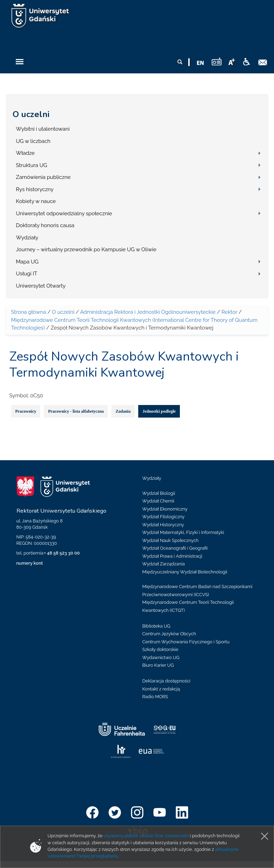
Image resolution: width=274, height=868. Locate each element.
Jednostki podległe (159, 411)
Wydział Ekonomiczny (165, 509)
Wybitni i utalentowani (43, 129)
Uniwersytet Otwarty (41, 286)
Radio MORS (155, 697)
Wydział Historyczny (163, 525)
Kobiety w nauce (36, 201)
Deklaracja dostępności (166, 681)
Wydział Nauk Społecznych (171, 540)
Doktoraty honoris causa (45, 225)
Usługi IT (27, 274)
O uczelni (31, 114)
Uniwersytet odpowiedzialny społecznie (64, 214)
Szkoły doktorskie (160, 649)
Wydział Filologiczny (164, 517)
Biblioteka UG (156, 626)
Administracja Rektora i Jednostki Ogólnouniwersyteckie (148, 312)
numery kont (30, 563)
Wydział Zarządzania (164, 564)
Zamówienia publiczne (43, 177)
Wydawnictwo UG (161, 657)
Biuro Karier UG (158, 665)
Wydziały (27, 238)
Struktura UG (32, 165)
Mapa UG (27, 262)
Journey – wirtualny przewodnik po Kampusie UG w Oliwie (86, 249)
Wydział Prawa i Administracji (173, 556)
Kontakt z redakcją (161, 689)
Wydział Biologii (159, 493)
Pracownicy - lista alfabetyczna (76, 411)
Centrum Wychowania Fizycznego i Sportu (186, 642)
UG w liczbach (33, 141)
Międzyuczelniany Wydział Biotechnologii (185, 572)
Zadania (123, 411)
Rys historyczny (35, 189)
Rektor (229, 312)
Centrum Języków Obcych (169, 634)
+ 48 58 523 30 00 (62, 553)
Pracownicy (26, 411)
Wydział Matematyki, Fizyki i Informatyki (183, 532)
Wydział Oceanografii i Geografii (175, 548)
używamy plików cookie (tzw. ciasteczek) (146, 836)
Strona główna (29, 312)
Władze (26, 153)
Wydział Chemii (158, 501)
